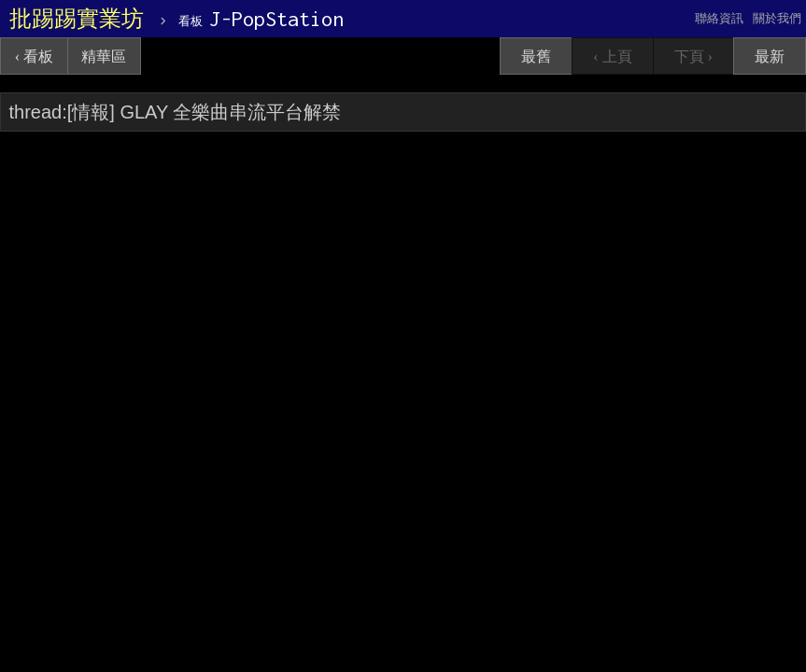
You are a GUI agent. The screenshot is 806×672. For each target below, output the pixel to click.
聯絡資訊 (719, 18)
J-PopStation (261, 19)
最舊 (536, 56)
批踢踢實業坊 (77, 19)
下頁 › (693, 56)
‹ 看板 (34, 56)
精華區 (104, 56)
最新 (770, 56)
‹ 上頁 (612, 56)
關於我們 (777, 18)
